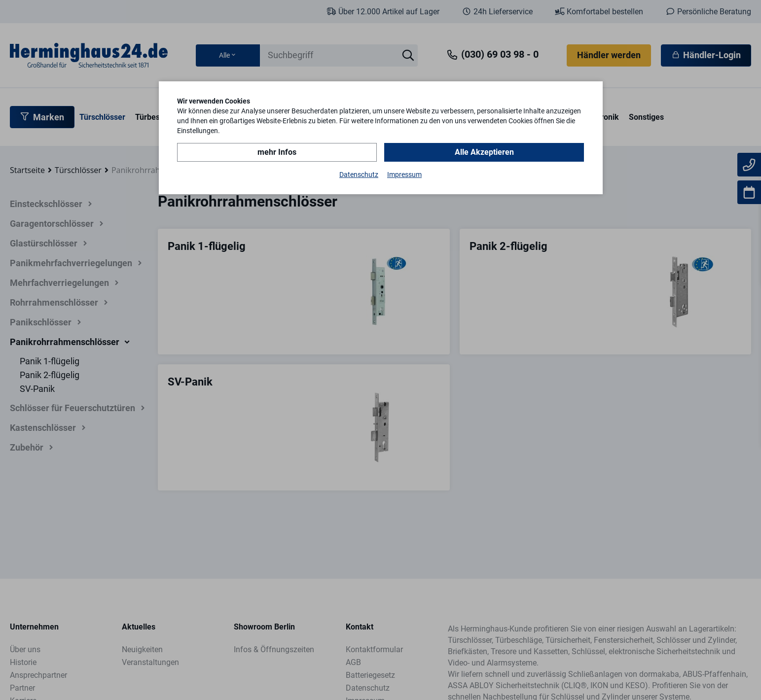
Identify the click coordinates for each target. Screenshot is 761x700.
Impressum (404, 175)
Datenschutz (359, 175)
